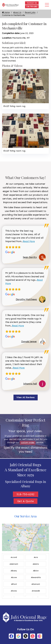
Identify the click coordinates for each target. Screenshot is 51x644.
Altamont (36, 584)
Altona (14, 591)
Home (6, 12)
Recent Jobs (30, 12)
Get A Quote (26, 501)
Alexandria (36, 577)
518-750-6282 (32, 7)
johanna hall (30, 384)
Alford (14, 584)
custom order (28, 442)
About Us (17, 12)
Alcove (14, 577)
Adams (36, 564)
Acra (36, 557)
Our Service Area (26, 516)
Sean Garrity (30, 257)
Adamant (14, 564)
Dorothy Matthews (26, 299)
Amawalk (36, 591)
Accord (14, 557)
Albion (36, 571)
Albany (14, 571)
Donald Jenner (29, 342)
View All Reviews (26, 397)
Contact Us (32, 3)
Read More (29, 241)
